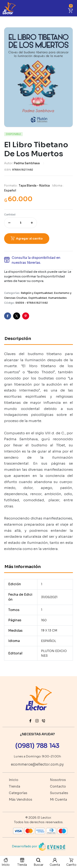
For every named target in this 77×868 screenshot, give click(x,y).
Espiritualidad (38, 298)
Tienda (14, 786)
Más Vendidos (21, 800)
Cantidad (10, 214)
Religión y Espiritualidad (37, 293)
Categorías (18, 793)
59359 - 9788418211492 (32, 303)
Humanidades (57, 298)
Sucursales (59, 793)
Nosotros (58, 780)
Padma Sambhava (27, 163)
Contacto (58, 786)
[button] (70, 10)
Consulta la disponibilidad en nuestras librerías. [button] (36, 260)
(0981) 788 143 (37, 746)
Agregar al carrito (29, 239)
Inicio (14, 780)
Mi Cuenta (58, 800)
